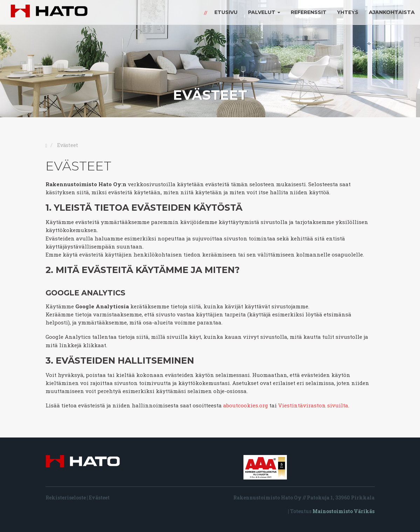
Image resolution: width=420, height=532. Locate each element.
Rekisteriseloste (66, 498)
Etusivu (226, 12)
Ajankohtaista (392, 12)
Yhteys (348, 12)
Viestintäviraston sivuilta (313, 405)
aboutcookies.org (246, 405)
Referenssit (309, 12)
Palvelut (264, 12)
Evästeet (99, 498)
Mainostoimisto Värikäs (343, 511)
